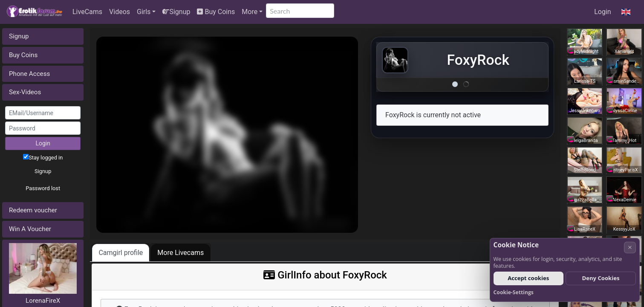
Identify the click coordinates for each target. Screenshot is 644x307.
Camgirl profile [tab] (121, 253)
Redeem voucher (33, 210)
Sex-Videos (25, 92)
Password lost (43, 188)
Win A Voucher (30, 229)
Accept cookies (528, 278)
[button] (626, 12)
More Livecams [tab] (180, 253)
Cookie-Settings (514, 292)
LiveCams (87, 12)
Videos (120, 12)
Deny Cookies (601, 278)
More (250, 12)
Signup (176, 12)
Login (602, 12)
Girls (144, 12)
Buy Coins (216, 12)
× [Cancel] (630, 247)
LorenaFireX (43, 301)
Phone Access (29, 74)
